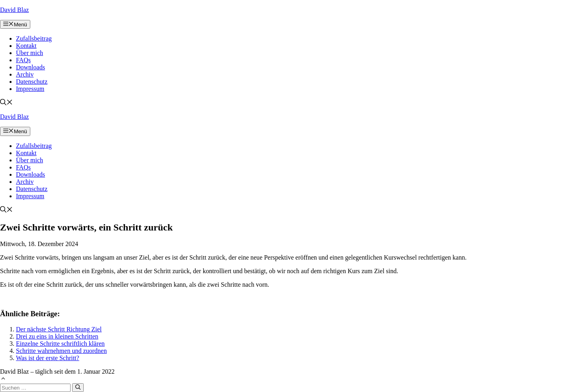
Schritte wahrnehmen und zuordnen (61, 351)
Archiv (25, 74)
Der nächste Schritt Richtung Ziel (59, 329)
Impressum (30, 89)
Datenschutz (32, 82)
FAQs (23, 60)
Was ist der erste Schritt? (48, 358)
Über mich (29, 53)
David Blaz (14, 10)
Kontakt (26, 46)
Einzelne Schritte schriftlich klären (60, 344)
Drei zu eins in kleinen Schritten (57, 336)
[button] (6, 103)
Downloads (30, 67)
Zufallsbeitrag (34, 38)
